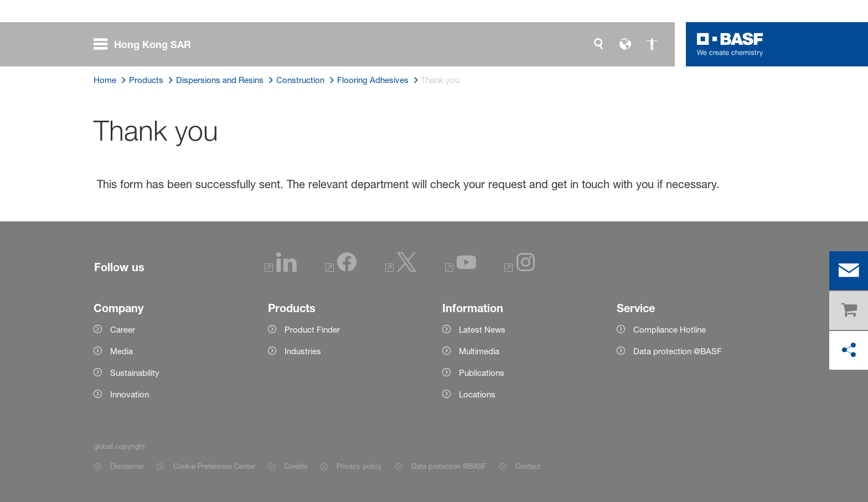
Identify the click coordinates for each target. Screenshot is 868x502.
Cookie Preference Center (214, 466)
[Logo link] (730, 44)
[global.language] (625, 44)
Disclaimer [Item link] (127, 466)
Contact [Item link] (528, 466)
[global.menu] (147, 44)
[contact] (849, 271)
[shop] (849, 310)
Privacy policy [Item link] (359, 466)
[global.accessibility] (652, 44)
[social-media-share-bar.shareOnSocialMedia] (849, 350)
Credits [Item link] (296, 466)
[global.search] (598, 44)
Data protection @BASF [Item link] (449, 466)
